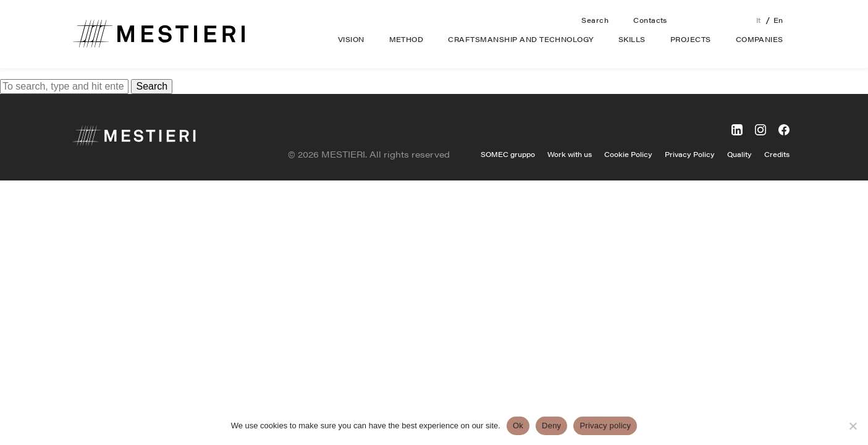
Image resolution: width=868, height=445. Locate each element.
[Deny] (853, 426)
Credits (777, 154)
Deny (551, 426)
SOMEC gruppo (508, 154)
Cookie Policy (628, 154)
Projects (691, 39)
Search (595, 20)
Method (407, 39)
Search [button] (152, 86)
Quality (739, 154)
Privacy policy (605, 426)
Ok (518, 426)
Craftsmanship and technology (520, 39)
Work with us (570, 154)
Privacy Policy (690, 154)
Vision (351, 39)
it (759, 20)
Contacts (650, 20)
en (778, 20)
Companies (760, 39)
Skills (632, 39)
